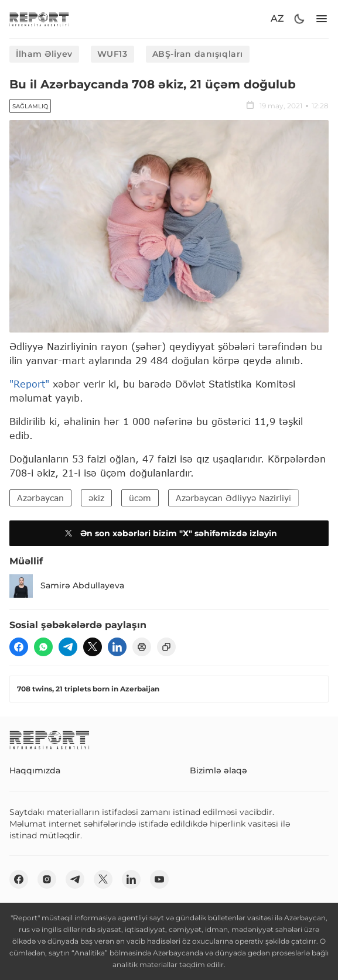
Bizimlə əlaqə (218, 770)
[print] (142, 647)
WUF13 (112, 54)
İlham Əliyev (44, 54)
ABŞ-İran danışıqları (198, 54)
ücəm (140, 498)
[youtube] (159, 879)
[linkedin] (117, 647)
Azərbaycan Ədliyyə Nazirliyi (233, 498)
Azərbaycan (40, 498)
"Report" (29, 384)
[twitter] (93, 647)
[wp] (43, 647)
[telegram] (68, 647)
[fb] (19, 647)
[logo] (39, 19)
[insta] (47, 879)
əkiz (96, 498)
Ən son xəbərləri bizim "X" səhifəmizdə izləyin (169, 533)
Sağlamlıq (30, 106)
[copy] (166, 647)
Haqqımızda (35, 770)
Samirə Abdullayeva (67, 586)
